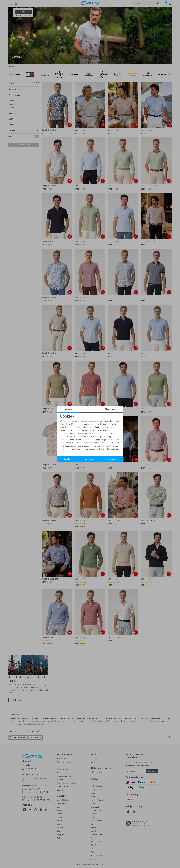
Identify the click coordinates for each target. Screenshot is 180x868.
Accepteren (111, 459)
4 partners (99, 427)
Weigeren (89, 459)
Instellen (68, 459)
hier (72, 446)
